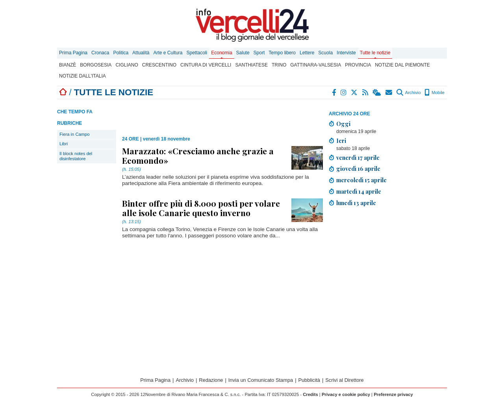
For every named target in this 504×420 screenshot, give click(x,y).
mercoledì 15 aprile (361, 180)
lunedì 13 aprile (356, 203)
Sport (259, 53)
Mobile (435, 93)
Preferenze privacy (393, 394)
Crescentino (159, 65)
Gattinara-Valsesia (316, 65)
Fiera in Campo (74, 134)
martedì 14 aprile (359, 191)
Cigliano (127, 65)
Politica (121, 53)
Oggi (343, 124)
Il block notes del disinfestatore (76, 156)
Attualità (141, 53)
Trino (279, 65)
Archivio (409, 93)
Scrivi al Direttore (344, 380)
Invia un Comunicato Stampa (261, 380)
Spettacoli (197, 53)
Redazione (211, 380)
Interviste (346, 53)
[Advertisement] (388, 268)
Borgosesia (96, 65)
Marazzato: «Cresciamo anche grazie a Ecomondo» (198, 155)
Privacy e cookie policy (346, 394)
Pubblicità (309, 380)
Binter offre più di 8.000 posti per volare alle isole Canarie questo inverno (201, 208)
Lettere (307, 53)
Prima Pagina (73, 53)
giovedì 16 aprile (358, 168)
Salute (243, 53)
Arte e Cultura (168, 53)
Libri (64, 144)
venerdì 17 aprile (358, 157)
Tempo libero (282, 53)
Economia (221, 53)
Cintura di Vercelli (206, 65)
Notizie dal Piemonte (402, 65)
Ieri (341, 141)
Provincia (358, 65)
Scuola (325, 53)
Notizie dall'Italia (82, 76)
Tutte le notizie (375, 53)
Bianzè (68, 65)
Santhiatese (251, 65)
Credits (310, 394)
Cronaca (100, 53)
